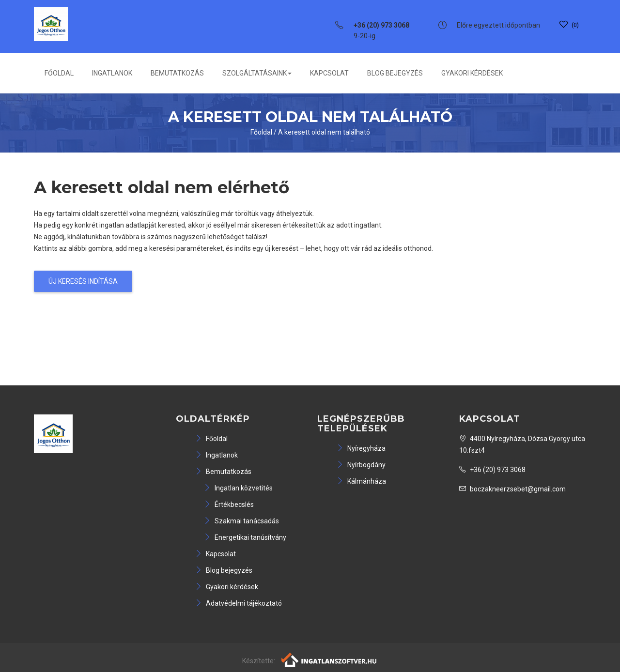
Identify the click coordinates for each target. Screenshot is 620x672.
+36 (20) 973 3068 (492, 470)
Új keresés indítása (83, 281)
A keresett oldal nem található (324, 132)
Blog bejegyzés (395, 73)
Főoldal (59, 73)
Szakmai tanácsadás (241, 521)
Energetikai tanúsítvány (245, 537)
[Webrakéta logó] (330, 659)
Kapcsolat (329, 73)
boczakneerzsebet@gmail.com (512, 489)
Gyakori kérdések (472, 73)
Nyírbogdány (361, 465)
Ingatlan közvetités (238, 488)
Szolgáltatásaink (257, 73)
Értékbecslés (229, 504)
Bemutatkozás (177, 73)
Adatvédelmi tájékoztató (239, 603)
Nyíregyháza (361, 448)
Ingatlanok (112, 73)
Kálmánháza (361, 481)
